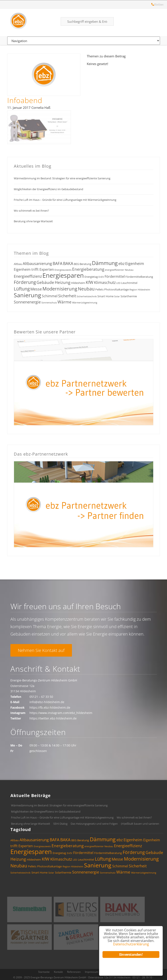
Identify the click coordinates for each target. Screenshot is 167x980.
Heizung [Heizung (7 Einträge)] (62, 282)
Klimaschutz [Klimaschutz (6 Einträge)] (105, 282)
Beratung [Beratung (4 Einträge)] (85, 264)
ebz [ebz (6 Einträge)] (121, 263)
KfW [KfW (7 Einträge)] (90, 282)
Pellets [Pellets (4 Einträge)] (99, 289)
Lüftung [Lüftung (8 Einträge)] (22, 289)
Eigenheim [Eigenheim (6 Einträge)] (135, 263)
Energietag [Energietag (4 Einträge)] (91, 277)
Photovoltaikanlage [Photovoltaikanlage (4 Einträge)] (116, 289)
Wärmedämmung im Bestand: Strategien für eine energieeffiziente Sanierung (62, 178)
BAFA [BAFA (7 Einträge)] (58, 263)
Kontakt (58, 972)
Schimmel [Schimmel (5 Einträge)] (50, 296)
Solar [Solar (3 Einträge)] (117, 296)
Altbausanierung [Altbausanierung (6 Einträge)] (37, 263)
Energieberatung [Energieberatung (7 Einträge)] (88, 269)
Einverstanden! (131, 955)
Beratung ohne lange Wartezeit (33, 221)
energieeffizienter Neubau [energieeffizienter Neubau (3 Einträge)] (119, 270)
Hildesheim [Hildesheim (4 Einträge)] (78, 283)
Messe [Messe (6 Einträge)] (36, 289)
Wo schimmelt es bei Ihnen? (31, 211)
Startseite (44, 972)
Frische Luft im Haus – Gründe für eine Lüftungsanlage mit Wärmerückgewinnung (65, 200)
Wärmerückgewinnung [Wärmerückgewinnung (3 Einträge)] (85, 303)
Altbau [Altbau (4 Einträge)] (18, 264)
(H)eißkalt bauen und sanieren (140, 824)
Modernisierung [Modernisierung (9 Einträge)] (60, 289)
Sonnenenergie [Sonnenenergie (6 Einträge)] (27, 302)
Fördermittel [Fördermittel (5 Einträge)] (115, 276)
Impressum (92, 972)
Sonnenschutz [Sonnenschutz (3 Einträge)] (49, 303)
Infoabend (25, 100)
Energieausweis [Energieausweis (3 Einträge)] (63, 270)
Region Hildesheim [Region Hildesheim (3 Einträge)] (140, 290)
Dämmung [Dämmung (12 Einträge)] (105, 263)
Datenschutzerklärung (131, 944)
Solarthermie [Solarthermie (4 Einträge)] (129, 296)
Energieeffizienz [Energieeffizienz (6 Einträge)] (28, 276)
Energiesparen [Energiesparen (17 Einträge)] (63, 275)
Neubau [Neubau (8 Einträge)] (86, 289)
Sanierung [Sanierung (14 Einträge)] (27, 295)
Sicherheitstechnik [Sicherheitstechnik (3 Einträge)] (87, 296)
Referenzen (74, 972)
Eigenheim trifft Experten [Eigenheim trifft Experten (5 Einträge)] (34, 269)
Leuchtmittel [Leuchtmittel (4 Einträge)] (129, 283)
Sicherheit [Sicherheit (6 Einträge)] (67, 296)
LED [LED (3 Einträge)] (118, 283)
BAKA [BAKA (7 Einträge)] (68, 263)
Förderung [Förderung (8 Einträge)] (25, 282)
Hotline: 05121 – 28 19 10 (153, 5)
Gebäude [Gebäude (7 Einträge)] (45, 282)
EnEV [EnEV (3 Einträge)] (101, 277)
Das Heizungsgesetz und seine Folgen (94, 824)
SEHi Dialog (60, 824)
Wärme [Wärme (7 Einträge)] (65, 302)
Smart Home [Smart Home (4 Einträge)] (105, 296)
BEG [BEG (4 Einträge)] (76, 264)
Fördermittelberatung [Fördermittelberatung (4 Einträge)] (139, 277)
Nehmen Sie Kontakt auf (41, 650)
